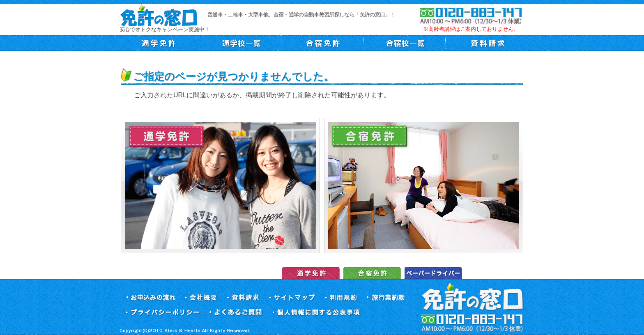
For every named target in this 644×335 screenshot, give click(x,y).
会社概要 (201, 298)
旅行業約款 (386, 298)
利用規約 (341, 298)
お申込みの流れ (150, 298)
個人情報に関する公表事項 (316, 313)
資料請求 (243, 298)
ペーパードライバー (433, 273)
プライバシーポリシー (163, 313)
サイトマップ (292, 298)
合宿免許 (372, 273)
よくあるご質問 (236, 313)
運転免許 (311, 273)
